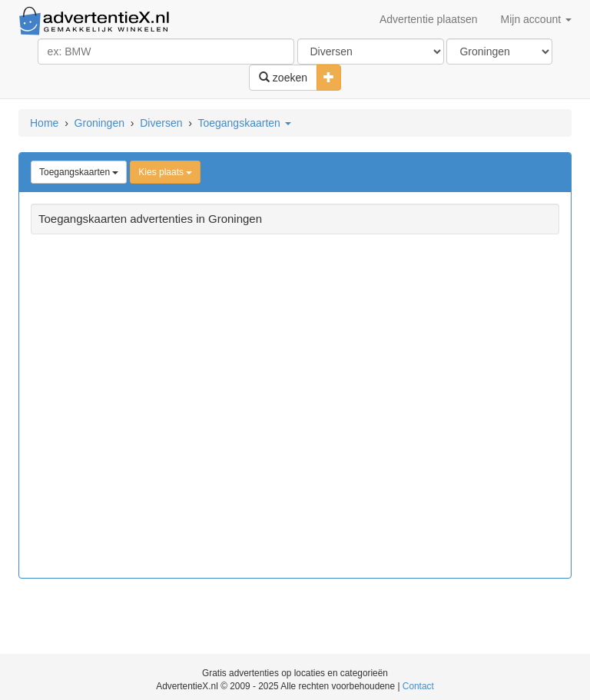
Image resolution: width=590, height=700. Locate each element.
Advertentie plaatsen (429, 19)
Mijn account (536, 19)
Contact (418, 686)
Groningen (99, 123)
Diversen (161, 123)
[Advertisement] (295, 408)
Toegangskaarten (244, 123)
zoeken (283, 78)
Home (44, 123)
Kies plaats (165, 172)
